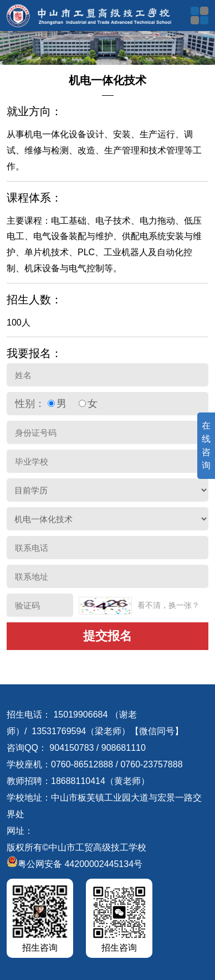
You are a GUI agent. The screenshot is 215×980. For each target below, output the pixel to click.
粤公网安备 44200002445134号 (75, 864)
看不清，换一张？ (168, 605)
